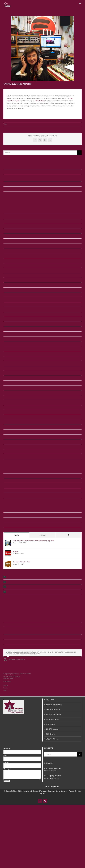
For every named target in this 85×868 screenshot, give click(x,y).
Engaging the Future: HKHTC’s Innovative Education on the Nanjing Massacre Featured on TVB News (38, 184)
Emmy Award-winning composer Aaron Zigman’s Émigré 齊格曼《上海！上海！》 (32, 189)
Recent (42, 535)
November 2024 (10, 226)
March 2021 (9, 314)
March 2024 (9, 236)
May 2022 (8, 275)
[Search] (79, 153)
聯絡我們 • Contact (52, 729)
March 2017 (9, 447)
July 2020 (8, 329)
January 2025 (9, 221)
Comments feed (10, 520)
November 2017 (10, 412)
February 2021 (10, 319)
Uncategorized (10, 486)
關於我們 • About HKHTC (54, 705)
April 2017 (8, 442)
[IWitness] (8, 552)
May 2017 (8, 437)
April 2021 (8, 309)
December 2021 (10, 290)
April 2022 (8, 280)
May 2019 (8, 368)
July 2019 (8, 363)
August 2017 (9, 422)
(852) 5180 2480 (14, 685)
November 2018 (10, 393)
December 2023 (10, 241)
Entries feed (9, 515)
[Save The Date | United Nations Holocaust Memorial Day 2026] (8, 541)
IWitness (16, 551)
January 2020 (9, 344)
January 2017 (9, 456)
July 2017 (8, 427)
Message (7, 769)
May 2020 (8, 334)
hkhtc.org (10, 690)
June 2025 (8, 216)
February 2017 (10, 451)
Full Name (7, 748)
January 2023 (9, 256)
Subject (6, 762)
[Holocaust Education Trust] (8, 562)
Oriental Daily (40, 101)
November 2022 (10, 265)
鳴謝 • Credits (50, 734)
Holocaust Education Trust (21, 562)
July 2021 (8, 300)
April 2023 (8, 251)
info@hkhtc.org (13, 688)
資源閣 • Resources (52, 719)
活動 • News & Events (53, 710)
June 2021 (8, 305)
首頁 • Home (50, 700)
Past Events (9, 476)
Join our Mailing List (51, 787)
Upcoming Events (11, 491)
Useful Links (9, 495)
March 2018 (9, 407)
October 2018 (9, 398)
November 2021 (10, 295)
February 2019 (10, 383)
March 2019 (9, 378)
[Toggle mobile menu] (80, 4)
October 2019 (9, 354)
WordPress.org (10, 525)
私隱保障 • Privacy (52, 739)
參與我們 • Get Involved (53, 714)
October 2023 (9, 246)
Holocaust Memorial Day (13, 471)
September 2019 (10, 358)
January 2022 (9, 285)
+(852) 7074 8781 (55, 776)
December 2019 (10, 349)
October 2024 (9, 231)
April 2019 (8, 373)
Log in (7, 510)
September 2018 (10, 403)
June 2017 (8, 432)
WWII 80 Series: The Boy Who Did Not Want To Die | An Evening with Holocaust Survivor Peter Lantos (39, 172)
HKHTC (9, 124)
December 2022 (10, 261)
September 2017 (10, 417)
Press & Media (10, 481)
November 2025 (10, 212)
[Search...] (40, 153)
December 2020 (10, 324)
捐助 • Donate (50, 724)
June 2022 (8, 270)
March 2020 (9, 339)
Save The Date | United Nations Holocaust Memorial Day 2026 (25, 167)
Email (6, 755)
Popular (16, 535)
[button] (42, 577)
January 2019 (9, 388)
